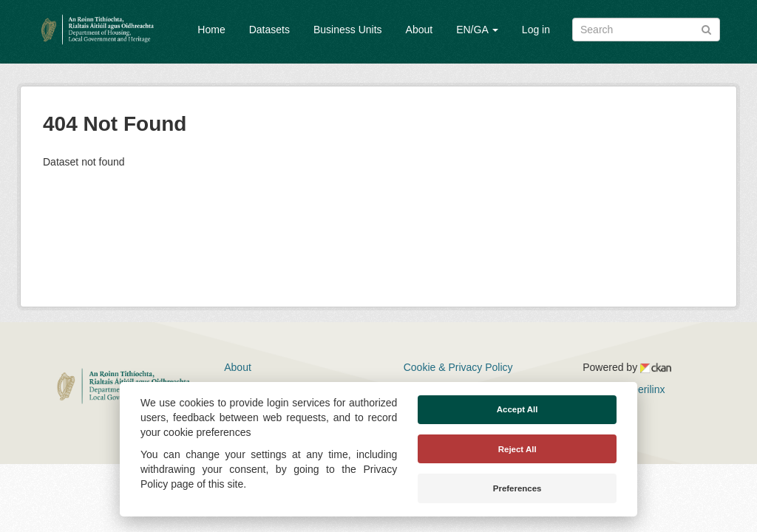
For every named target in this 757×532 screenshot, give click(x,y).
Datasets (269, 30)
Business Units (348, 30)
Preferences (517, 488)
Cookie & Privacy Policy (458, 367)
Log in (536, 30)
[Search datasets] (646, 30)
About (420, 30)
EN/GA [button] (477, 30)
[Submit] (706, 28)
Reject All (517, 449)
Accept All (517, 409)
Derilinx (641, 389)
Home (211, 30)
